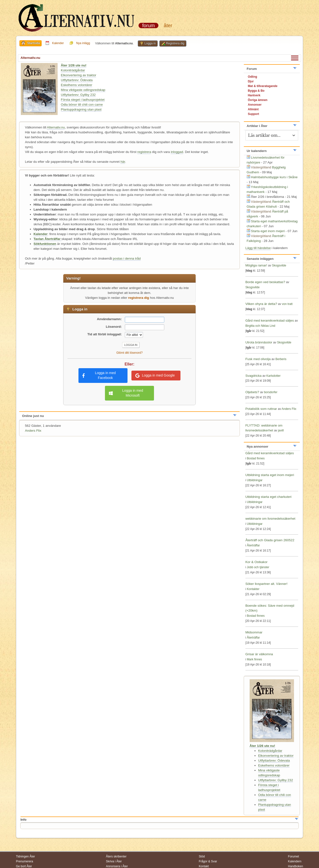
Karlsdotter (273, 376)
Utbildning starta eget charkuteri (268, 497)
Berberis (281, 359)
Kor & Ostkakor (256, 562)
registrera (144, 152)
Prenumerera (25, 861)
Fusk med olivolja (258, 359)
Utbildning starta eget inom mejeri (270, 475)
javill (281, 430)
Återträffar (253, 545)
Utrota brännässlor (259, 342)
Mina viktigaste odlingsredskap (83, 90)
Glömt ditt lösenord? (129, 353)
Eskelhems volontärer (77, 85)
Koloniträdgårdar (73, 70)
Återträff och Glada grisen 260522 (270, 540)
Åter (168, 25)
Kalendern (295, 861)
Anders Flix (33, 431)
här (123, 162)
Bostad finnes (256, 458)
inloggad (177, 152)
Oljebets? (252, 392)
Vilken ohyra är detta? (261, 304)
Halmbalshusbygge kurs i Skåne (274, 177)
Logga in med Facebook (99, 375)
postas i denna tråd (127, 258)
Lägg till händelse (258, 248)
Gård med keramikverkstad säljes (270, 321)
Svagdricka (254, 376)
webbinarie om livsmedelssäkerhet (270, 519)
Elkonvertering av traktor (78, 75)
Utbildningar (255, 480)
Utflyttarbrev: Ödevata (77, 80)
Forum (148, 25)
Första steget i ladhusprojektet (83, 100)
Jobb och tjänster (258, 567)
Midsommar (254, 632)
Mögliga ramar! (256, 265)
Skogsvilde (279, 265)
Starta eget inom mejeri (268, 231)
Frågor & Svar (208, 861)
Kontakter (253, 589)
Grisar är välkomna (259, 654)
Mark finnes (255, 659)
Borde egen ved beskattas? (265, 282)
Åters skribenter (116, 856)
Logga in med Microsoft (126, 393)
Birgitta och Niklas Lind (260, 326)
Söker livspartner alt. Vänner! (267, 584)
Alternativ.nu (56, 127)
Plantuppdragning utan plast (81, 109)
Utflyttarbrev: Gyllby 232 (78, 95)
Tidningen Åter (26, 856)
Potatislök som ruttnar (261, 409)
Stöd (202, 856)
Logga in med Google (155, 376)
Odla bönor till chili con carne (82, 105)
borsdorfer (271, 392)
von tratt (287, 304)
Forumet (294, 856)
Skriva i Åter (114, 861)
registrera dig (139, 298)
